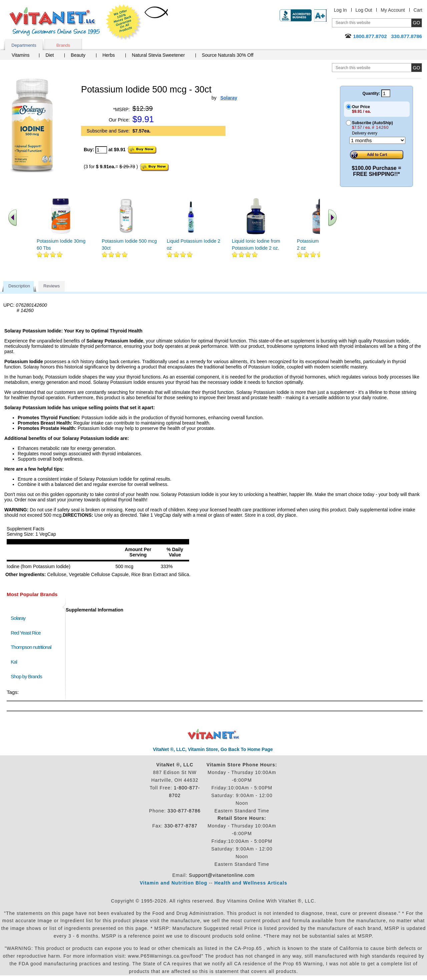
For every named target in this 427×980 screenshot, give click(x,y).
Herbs (109, 55)
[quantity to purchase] (101, 150)
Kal (14, 662)
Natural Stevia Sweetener (158, 55)
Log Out (364, 10)
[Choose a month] (377, 140)
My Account (393, 10)
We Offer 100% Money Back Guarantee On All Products (124, 22)
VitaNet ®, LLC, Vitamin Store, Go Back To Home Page (213, 749)
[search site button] (416, 68)
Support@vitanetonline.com (222, 875)
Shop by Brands (28, 676)
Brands (63, 45)
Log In (340, 10)
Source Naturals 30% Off (228, 55)
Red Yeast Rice (26, 633)
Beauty (78, 55)
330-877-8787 (181, 826)
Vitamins (21, 55)
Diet (50, 55)
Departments (24, 45)
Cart (418, 10)
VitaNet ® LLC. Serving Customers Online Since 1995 (55, 22)
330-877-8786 (184, 811)
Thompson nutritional (31, 647)
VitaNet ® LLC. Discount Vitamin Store (214, 734)
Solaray (18, 618)
